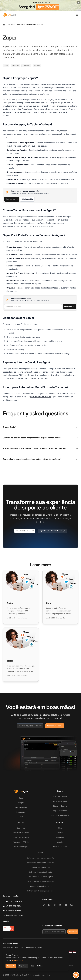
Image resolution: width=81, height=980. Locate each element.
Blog (60, 828)
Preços (21, 803)
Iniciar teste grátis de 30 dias (30, 726)
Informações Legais (21, 847)
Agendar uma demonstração (52, 531)
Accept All (11, 966)
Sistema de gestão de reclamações (41, 881)
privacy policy (17, 960)
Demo (21, 798)
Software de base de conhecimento (40, 858)
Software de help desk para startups (41, 891)
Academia (60, 837)
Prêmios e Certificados (21, 833)
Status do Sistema (60, 806)
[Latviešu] (70, 952)
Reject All (23, 966)
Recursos (11, 24)
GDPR (70, 965)
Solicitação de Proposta (60, 815)
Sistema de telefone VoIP (41, 867)
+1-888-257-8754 (14, 906)
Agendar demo (12, 199)
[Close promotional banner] (78, 3)
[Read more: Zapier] (21, 597)
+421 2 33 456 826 (14, 901)
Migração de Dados (60, 801)
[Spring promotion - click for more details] (40, 5)
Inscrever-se (69, 307)
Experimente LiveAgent (25, 531)
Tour (21, 817)
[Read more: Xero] (60, 597)
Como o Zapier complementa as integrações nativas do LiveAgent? (40, 459)
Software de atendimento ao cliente (40, 863)
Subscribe (73, 931)
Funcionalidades (21, 807)
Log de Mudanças (60, 811)
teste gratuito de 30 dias (40, 397)
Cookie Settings (37, 966)
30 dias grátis (27, 199)
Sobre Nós (21, 828)
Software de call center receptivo (41, 877)
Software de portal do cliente (41, 886)
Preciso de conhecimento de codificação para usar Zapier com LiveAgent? (40, 449)
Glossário (60, 833)
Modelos (60, 842)
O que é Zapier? (40, 427)
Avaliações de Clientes (21, 837)
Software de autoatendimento (40, 872)
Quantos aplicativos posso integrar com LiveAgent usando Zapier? (40, 438)
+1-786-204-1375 (13, 911)
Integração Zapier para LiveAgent (30, 24)
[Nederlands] (74, 952)
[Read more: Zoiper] (21, 655)
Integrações (21, 812)
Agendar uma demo (55, 726)
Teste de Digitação (60, 847)
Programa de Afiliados (21, 842)
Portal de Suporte (60, 797)
